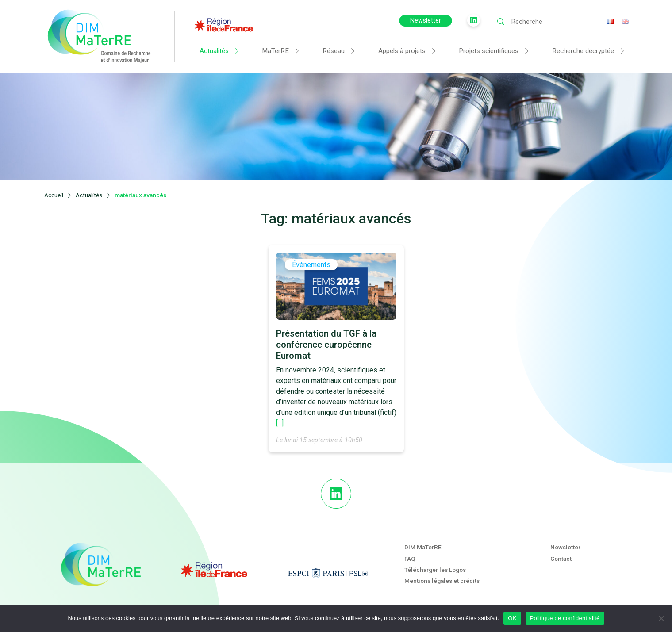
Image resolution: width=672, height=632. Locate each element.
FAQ (410, 559)
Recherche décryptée (583, 51)
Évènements (311, 266)
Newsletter (426, 21)
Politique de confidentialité (565, 618)
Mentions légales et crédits (442, 581)
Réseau (334, 51)
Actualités (214, 51)
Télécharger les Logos (435, 570)
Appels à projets (402, 51)
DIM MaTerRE (423, 547)
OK (512, 618)
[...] (280, 424)
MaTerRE (275, 51)
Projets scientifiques (489, 51)
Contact (561, 559)
